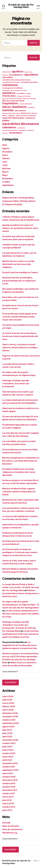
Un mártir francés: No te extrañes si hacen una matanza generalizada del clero (20, 336)
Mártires (6, 168)
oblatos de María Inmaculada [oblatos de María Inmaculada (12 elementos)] (26, 116)
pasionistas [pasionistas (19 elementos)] (30, 118)
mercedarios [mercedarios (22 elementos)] (20, 111)
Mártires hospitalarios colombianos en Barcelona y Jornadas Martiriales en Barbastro (21, 461)
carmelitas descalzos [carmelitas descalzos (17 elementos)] (29, 82)
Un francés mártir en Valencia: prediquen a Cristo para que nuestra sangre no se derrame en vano (20, 552)
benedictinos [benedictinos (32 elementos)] (16, 75)
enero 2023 (8, 750)
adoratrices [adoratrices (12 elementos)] (6, 72)
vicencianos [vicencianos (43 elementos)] (16, 133)
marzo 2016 (8, 803)
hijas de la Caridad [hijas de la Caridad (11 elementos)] (29, 99)
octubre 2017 (9, 793)
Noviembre (8, 178)
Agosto (6, 148)
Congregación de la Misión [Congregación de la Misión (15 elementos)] (12, 88)
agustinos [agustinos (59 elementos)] (18, 71)
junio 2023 (7, 747)
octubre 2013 (9, 807)
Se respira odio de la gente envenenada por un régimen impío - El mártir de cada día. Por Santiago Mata (21, 605)
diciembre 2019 (10, 780)
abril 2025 (7, 737)
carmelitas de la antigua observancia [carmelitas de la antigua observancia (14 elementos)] (16, 80)
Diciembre (7, 152)
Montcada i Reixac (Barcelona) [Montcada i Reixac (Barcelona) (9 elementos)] (11, 113)
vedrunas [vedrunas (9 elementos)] (5, 133)
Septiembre (8, 185)
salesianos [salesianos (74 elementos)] (9, 127)
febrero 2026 (9, 706)
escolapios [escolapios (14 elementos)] (21, 93)
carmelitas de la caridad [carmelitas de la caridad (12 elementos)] (11, 82)
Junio (5, 165)
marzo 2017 (8, 797)
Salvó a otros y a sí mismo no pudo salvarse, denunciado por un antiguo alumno (20, 347)
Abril (5, 145)
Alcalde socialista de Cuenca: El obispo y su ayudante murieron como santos (20, 228)
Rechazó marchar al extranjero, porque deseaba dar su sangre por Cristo (19, 281)
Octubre (6, 182)
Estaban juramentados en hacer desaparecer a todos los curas (21, 593)
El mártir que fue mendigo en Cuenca (20, 272)
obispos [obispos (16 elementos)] (11, 115)
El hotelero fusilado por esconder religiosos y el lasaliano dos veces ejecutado (19, 472)
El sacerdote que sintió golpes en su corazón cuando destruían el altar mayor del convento (20, 317)
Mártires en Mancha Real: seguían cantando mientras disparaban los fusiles (19, 492)
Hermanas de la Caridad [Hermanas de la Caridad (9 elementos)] (24, 96)
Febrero (6, 158)
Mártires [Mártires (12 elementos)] (34, 113)
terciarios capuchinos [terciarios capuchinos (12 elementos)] (10, 130)
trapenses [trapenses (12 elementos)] (22, 130)
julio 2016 (7, 800)
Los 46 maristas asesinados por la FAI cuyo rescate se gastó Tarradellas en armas (20, 614)
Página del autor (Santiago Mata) (18, 198)
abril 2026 (7, 700)
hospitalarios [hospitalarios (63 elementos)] (10, 103)
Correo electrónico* (21, 674)
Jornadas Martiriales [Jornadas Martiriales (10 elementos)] (26, 104)
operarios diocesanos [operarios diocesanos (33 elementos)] (13, 118)
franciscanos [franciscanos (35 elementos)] (9, 96)
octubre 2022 (9, 753)
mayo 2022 (8, 757)
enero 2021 (8, 773)
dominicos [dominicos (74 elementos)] (9, 93)
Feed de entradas (11, 826)
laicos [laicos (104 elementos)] (6, 107)
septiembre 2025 (11, 723)
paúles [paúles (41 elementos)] (6, 120)
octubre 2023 (9, 743)
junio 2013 (7, 810)
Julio (5, 162)
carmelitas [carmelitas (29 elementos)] (7, 77)
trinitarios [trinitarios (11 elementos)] (30, 130)
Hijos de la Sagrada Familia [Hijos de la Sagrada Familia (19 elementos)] (13, 101)
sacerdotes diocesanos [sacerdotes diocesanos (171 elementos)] (21, 124)
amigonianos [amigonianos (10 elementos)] (28, 72)
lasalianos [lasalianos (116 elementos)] (19, 107)
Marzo (5, 172)
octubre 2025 (9, 720)
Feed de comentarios (12, 829)
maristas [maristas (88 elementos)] (8, 110)
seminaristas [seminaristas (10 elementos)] (21, 128)
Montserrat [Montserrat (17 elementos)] (26, 113)
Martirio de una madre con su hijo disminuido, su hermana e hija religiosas (18, 264)
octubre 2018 (9, 787)
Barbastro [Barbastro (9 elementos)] (5, 75)
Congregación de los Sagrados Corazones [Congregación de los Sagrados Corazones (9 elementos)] (15, 91)
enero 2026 (8, 710)
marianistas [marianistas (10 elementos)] (31, 107)
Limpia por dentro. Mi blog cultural (19, 201)
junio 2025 (7, 733)
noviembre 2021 (10, 763)
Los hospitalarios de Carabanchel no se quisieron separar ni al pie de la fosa (20, 645)
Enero (5, 155)
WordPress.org (10, 833)
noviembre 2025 (10, 716)
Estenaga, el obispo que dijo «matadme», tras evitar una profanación (16, 383)
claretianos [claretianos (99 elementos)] (10, 85)
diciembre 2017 (10, 790)
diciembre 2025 (10, 713)
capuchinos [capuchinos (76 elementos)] (31, 75)
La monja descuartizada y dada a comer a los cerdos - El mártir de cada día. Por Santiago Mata (21, 587)
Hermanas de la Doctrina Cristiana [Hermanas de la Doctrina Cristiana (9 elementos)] (12, 99)
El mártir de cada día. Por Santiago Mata (21, 6)
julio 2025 (7, 730)
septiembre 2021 (10, 770)
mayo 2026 (8, 696)
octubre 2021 (9, 767)
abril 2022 (7, 760)
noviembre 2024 (10, 740)
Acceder (6, 823)
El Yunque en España (12, 204)
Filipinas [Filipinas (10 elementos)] (29, 93)
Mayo (5, 175)
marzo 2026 (8, 703)
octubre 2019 (9, 783)
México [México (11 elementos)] (5, 116)
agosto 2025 (8, 727)
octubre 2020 (9, 777)
